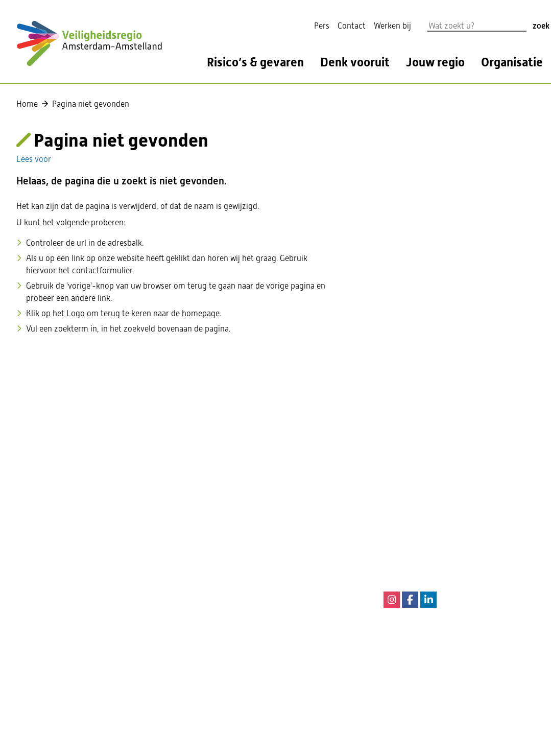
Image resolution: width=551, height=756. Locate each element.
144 (447, 540)
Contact (352, 26)
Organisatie (512, 63)
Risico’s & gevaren (255, 63)
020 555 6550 (233, 506)
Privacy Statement (243, 624)
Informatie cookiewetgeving (260, 593)
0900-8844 (459, 525)
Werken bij (392, 26)
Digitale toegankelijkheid (254, 609)
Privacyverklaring (241, 639)
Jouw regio (435, 63)
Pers (322, 26)
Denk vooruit (355, 63)
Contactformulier (241, 522)
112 (425, 482)
